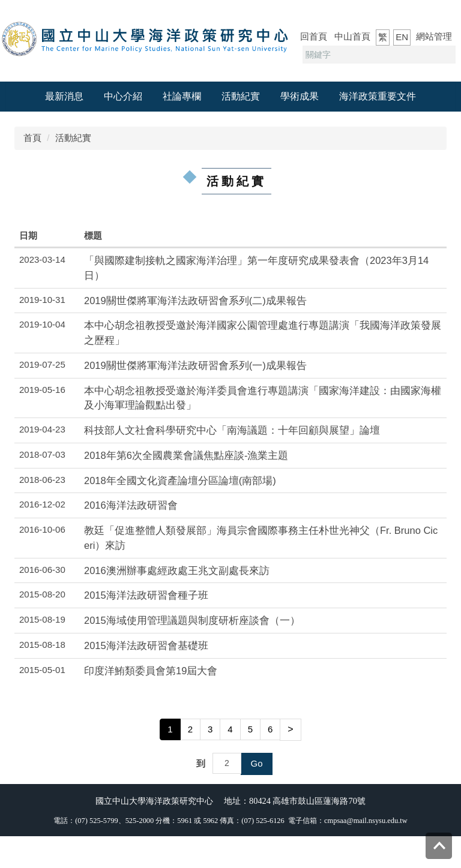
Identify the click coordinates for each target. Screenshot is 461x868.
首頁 (32, 138)
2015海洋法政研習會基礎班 (146, 645)
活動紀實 (241, 96)
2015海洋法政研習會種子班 (146, 595)
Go (256, 763)
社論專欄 (182, 96)
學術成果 (300, 96)
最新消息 (64, 96)
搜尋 (445, 55)
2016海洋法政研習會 (131, 505)
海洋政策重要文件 (378, 96)
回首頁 (314, 36)
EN (402, 37)
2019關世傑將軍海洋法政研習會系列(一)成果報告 (195, 365)
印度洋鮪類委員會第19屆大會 (151, 671)
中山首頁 (352, 36)
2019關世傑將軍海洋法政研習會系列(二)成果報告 (195, 301)
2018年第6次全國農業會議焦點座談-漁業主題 (186, 455)
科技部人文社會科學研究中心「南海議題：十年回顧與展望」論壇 (232, 430)
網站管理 (434, 36)
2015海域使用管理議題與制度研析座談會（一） (192, 620)
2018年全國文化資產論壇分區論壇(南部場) (180, 480)
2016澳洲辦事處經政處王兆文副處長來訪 (177, 570)
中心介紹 (123, 96)
